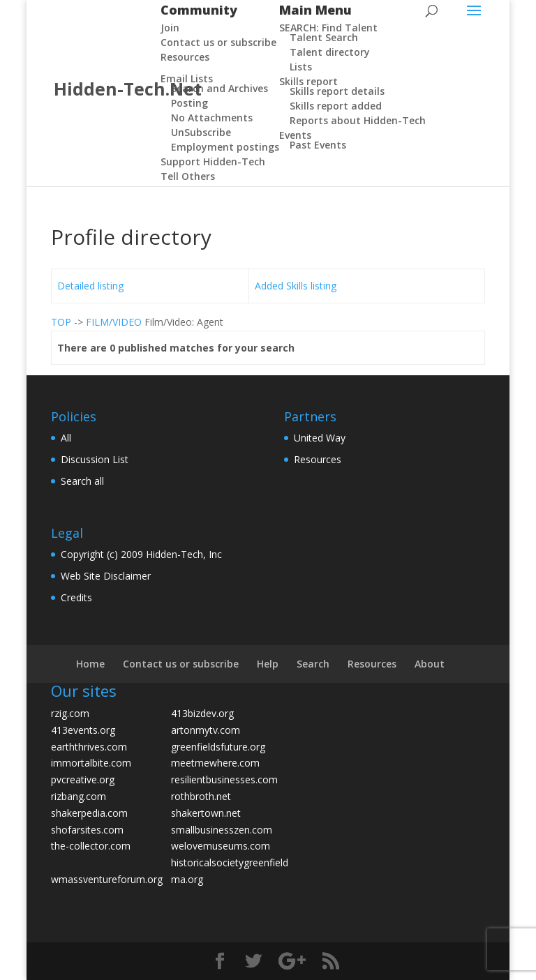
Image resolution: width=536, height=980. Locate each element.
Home (90, 664)
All (66, 438)
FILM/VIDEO (114, 322)
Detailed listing (90, 286)
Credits (76, 597)
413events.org (83, 730)
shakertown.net (206, 813)
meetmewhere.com (215, 763)
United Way (320, 438)
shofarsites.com (87, 830)
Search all (82, 481)
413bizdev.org (202, 713)
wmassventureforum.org (107, 879)
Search (313, 664)
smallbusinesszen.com (222, 830)
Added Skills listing (296, 286)
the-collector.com (91, 846)
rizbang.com (79, 796)
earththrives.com (89, 747)
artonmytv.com (206, 730)
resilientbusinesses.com (224, 779)
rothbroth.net (201, 796)
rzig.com (70, 713)
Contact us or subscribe (181, 664)
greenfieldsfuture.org (218, 747)
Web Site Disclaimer (106, 576)
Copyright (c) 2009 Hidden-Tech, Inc (141, 554)
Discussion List (95, 459)
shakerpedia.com (89, 813)
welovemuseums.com (221, 846)
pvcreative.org (83, 779)
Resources (318, 459)
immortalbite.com (91, 763)
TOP (61, 322)
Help (268, 664)
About (430, 664)
